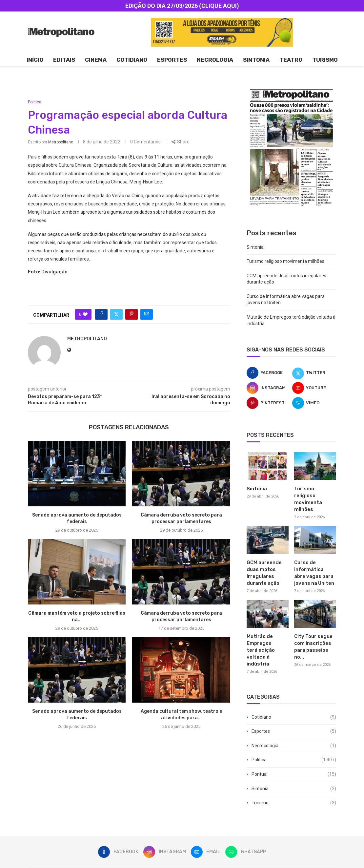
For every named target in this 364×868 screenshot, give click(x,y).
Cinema (96, 60)
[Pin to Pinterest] (131, 314)
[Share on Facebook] (101, 314)
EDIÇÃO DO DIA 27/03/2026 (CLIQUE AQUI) (182, 6)
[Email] (206, 852)
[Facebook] (269, 373)
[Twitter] (314, 373)
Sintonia (256, 60)
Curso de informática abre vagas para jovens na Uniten (314, 573)
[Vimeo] (314, 403)
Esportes (172, 60)
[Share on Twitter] (116, 314)
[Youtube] (314, 388)
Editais (64, 60)
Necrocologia (294, 746)
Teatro (291, 60)
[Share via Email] (147, 314)
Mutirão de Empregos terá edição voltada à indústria (261, 650)
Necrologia (215, 60)
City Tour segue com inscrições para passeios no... (313, 647)
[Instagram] (269, 388)
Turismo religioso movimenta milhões (285, 261)
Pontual (294, 774)
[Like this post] (85, 314)
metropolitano (61, 142)
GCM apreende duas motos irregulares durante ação (264, 573)
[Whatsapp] (246, 852)
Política (294, 760)
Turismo (325, 60)
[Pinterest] (269, 403)
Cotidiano (132, 60)
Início (35, 60)
